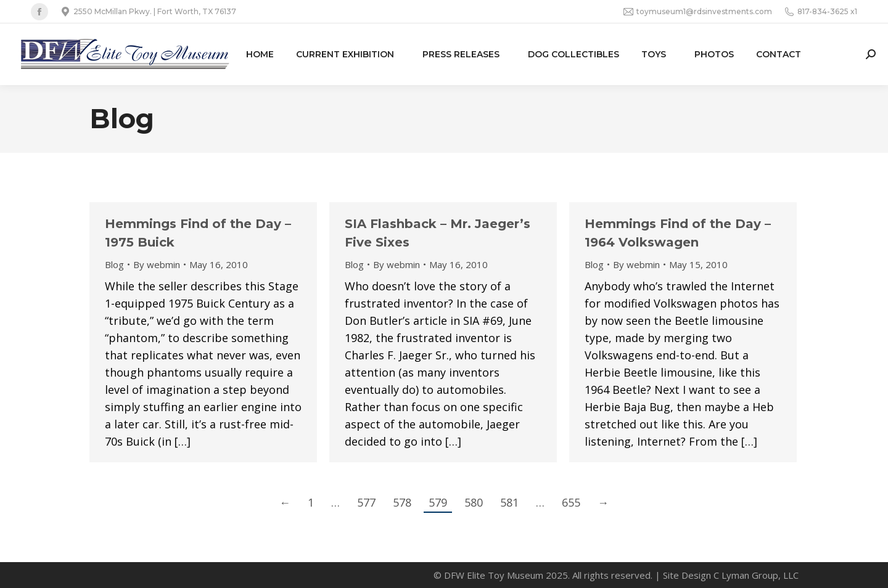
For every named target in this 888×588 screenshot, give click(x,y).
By (157, 264)
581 (509, 502)
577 (366, 502)
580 (474, 502)
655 (571, 502)
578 (402, 502)
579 (438, 502)
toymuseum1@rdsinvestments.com (698, 12)
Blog (114, 264)
